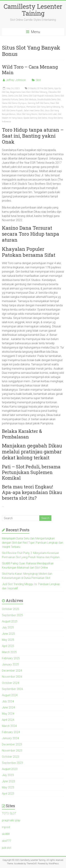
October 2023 (11, 757)
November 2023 (12, 751)
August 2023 (10, 769)
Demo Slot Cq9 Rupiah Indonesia (38, 96)
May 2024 (8, 714)
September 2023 (12, 763)
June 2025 (8, 634)
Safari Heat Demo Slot (34, 111)
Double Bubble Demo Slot (49, 99)
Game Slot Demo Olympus (14, 103)
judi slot (7, 848)
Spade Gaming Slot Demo (35, 118)
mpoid (6, 827)
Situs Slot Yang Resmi (27, 114)
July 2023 (8, 775)
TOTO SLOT (9, 813)
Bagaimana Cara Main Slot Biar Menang (29, 92)
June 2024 (8, 707)
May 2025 (8, 640)
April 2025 (8, 646)
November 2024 (12, 677)
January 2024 (10, 738)
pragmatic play (11, 820)
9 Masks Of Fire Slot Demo (41, 88)
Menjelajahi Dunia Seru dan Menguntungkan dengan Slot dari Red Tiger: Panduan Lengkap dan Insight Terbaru (32, 543)
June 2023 (8, 781)
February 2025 (11, 658)
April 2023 (8, 794)
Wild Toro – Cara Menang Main (30, 70)
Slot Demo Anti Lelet (48, 114)
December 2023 (12, 744)
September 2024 (12, 689)
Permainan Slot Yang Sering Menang (43, 107)
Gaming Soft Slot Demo (38, 103)
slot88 (6, 834)
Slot (38, 80)
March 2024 (9, 726)
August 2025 (10, 621)
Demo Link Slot (15, 96)
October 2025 (11, 609)
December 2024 (12, 671)
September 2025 (12, 615)
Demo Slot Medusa (28, 99)
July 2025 (8, 627)
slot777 (7, 841)
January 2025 (10, 664)
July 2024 (8, 701)
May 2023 (8, 787)
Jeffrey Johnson (16, 80)
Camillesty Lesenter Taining (33, 10)
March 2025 (9, 652)
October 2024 (11, 683)
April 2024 (8, 720)
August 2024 (10, 695)
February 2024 (11, 732)
